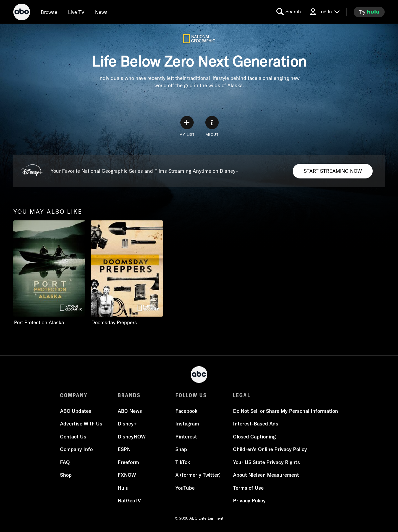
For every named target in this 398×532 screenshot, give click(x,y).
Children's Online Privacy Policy (270, 449)
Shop (66, 475)
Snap (181, 449)
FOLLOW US (191, 395)
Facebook (186, 411)
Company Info (76, 449)
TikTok (183, 462)
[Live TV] (76, 12)
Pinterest (186, 437)
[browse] (49, 12)
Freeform (128, 462)
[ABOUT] (212, 126)
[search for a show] (289, 12)
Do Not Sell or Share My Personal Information (285, 411)
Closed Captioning (254, 437)
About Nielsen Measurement (266, 475)
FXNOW (127, 475)
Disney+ (127, 424)
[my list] (187, 126)
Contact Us (73, 437)
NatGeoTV (129, 501)
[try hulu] (369, 12)
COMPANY (74, 395)
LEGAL (242, 395)
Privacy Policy (249, 501)
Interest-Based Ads (256, 424)
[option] (49, 273)
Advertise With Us (81, 424)
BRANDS (129, 395)
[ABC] (22, 13)
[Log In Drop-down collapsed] (324, 12)
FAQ (65, 462)
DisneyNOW (132, 437)
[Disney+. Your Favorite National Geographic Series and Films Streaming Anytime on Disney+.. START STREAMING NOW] (333, 171)
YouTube (185, 488)
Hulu (123, 488)
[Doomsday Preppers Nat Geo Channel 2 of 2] (127, 273)
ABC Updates (76, 411)
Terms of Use (248, 488)
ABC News (130, 411)
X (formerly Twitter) (198, 475)
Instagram (187, 424)
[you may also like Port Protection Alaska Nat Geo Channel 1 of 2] (49, 273)
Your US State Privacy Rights (266, 462)
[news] (101, 12)
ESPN (124, 449)
